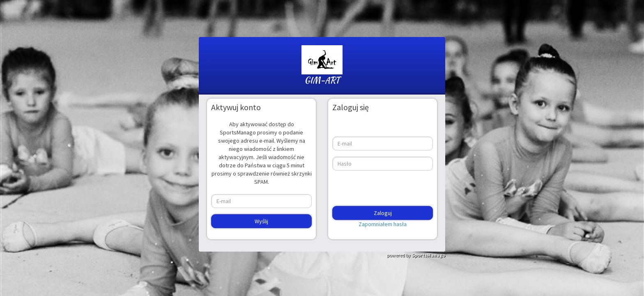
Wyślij (261, 221)
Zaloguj (383, 213)
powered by (416, 255)
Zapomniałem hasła (383, 224)
